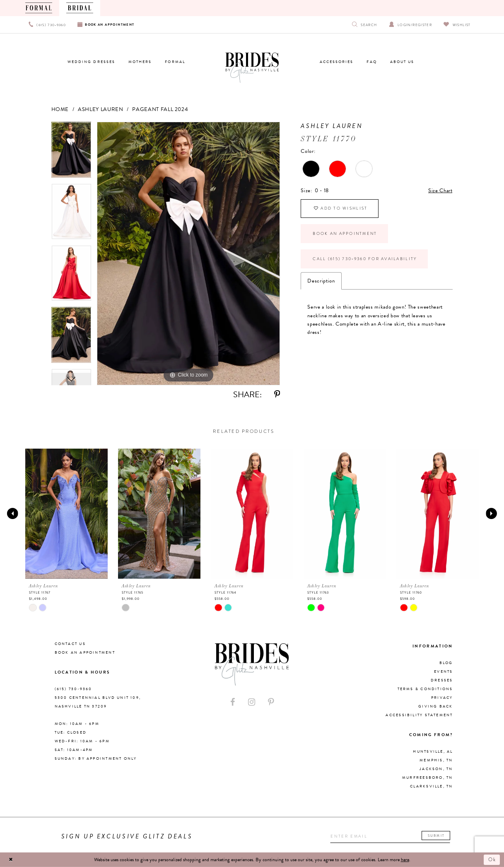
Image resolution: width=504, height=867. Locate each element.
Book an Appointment (345, 234)
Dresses (442, 680)
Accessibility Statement (419, 715)
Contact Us (70, 644)
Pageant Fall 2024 (160, 109)
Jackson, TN (436, 769)
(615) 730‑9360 (74, 689)
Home (60, 109)
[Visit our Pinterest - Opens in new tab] (271, 702)
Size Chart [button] (440, 191)
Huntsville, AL (433, 751)
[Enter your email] (390, 836)
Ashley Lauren (100, 109)
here (405, 860)
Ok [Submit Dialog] (493, 860)
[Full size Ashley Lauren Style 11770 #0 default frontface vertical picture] (188, 254)
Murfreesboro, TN (428, 778)
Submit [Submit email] (436, 836)
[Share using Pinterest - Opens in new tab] (277, 395)
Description (321, 281)
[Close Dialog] (11, 860)
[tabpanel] (71, 153)
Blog (446, 663)
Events (443, 671)
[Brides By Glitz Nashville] (252, 68)
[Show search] (365, 25)
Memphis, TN (436, 760)
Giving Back (435, 706)
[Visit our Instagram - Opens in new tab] (252, 702)
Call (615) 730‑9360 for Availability (365, 259)
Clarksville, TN (431, 786)
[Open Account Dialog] (411, 25)
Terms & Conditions (425, 689)
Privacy (442, 698)
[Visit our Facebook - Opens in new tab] (233, 702)
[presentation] (67, 514)
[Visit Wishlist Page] (457, 25)
